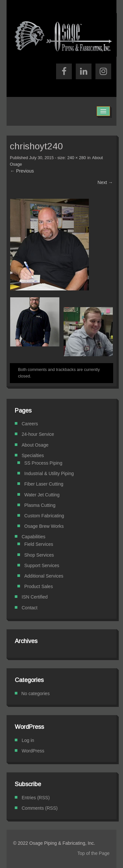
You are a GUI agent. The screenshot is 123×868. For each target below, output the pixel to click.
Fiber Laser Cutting (44, 484)
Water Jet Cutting (42, 495)
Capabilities (33, 537)
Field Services (39, 544)
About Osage (35, 445)
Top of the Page (93, 853)
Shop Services (39, 555)
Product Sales (39, 586)
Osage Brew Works (44, 526)
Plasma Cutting (40, 505)
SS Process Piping (43, 463)
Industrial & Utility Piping (49, 473)
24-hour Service (38, 434)
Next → (105, 182)
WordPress (33, 751)
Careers (30, 424)
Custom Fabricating (44, 516)
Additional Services (44, 576)
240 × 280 (76, 158)
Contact (30, 608)
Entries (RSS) (36, 798)
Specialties (33, 455)
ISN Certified (35, 597)
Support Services (42, 565)
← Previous (22, 171)
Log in (28, 740)
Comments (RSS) (40, 808)
